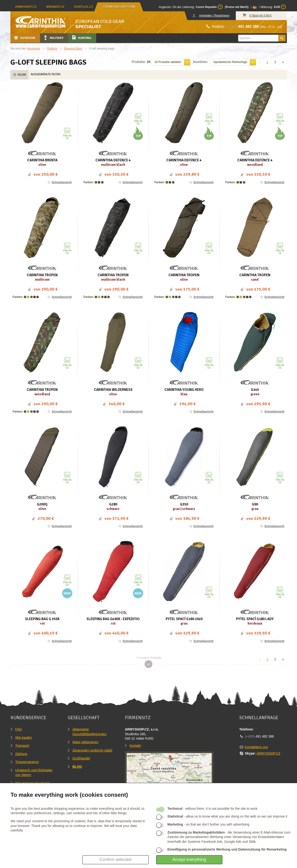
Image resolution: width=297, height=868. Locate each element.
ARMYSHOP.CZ (269, 753)
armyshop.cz (26, 7)
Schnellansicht (59, 182)
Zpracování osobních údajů (93, 750)
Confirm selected (115, 860)
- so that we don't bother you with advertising (209, 824)
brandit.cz (55, 7)
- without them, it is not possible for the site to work (213, 809)
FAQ (19, 729)
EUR (280, 7)
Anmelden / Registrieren (214, 16)
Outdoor (24, 38)
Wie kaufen (24, 738)
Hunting (81, 38)
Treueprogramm (27, 762)
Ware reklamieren (86, 742)
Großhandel (81, 758)
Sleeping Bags (73, 49)
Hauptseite (33, 49)
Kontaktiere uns (256, 747)
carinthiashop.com (119, 7)
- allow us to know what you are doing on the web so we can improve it (227, 816)
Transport (22, 746)
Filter (19, 75)
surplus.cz (84, 7)
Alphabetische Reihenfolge (230, 62)
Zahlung (21, 754)
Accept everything (189, 860)
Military (53, 38)
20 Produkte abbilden (168, 62)
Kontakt (135, 746)
